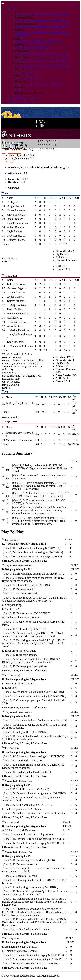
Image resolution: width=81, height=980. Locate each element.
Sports (12, 8)
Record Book (61, 15)
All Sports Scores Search (22, 102)
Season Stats (33, 15)
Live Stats (20, 15)
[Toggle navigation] (3, 4)
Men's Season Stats (25, 42)
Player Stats (47, 15)
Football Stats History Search (24, 99)
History (45, 48)
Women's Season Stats (48, 42)
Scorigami (20, 36)
